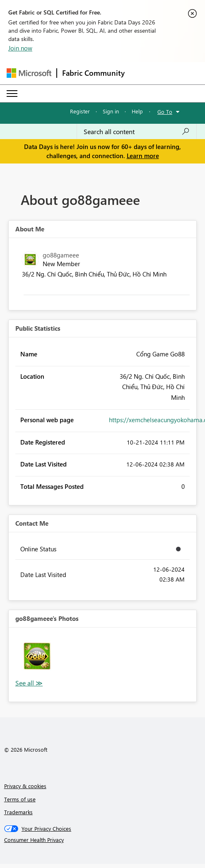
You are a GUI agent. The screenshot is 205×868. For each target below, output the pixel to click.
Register (80, 111)
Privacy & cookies (25, 786)
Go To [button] (165, 112)
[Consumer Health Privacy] (103, 840)
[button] (37, 656)
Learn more (143, 156)
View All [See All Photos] (29, 683)
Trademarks (18, 812)
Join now (20, 48)
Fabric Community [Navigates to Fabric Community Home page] (93, 73)
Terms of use (20, 799)
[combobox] (137, 132)
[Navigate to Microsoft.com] (29, 73)
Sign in (111, 111)
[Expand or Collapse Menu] (12, 94)
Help (137, 111)
